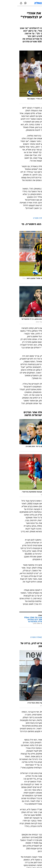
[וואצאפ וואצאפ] (8, 3)
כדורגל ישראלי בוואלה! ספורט (25, 637)
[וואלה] (21, 3)
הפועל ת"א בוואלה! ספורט (27, 218)
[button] (32, 3)
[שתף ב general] (4, 3)
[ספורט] (37, 9)
